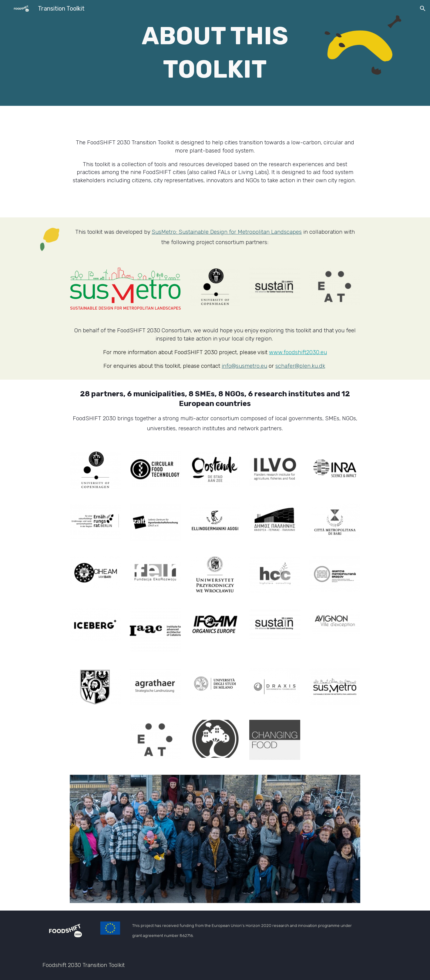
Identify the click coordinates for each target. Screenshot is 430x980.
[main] (215, 53)
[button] (423, 8)
